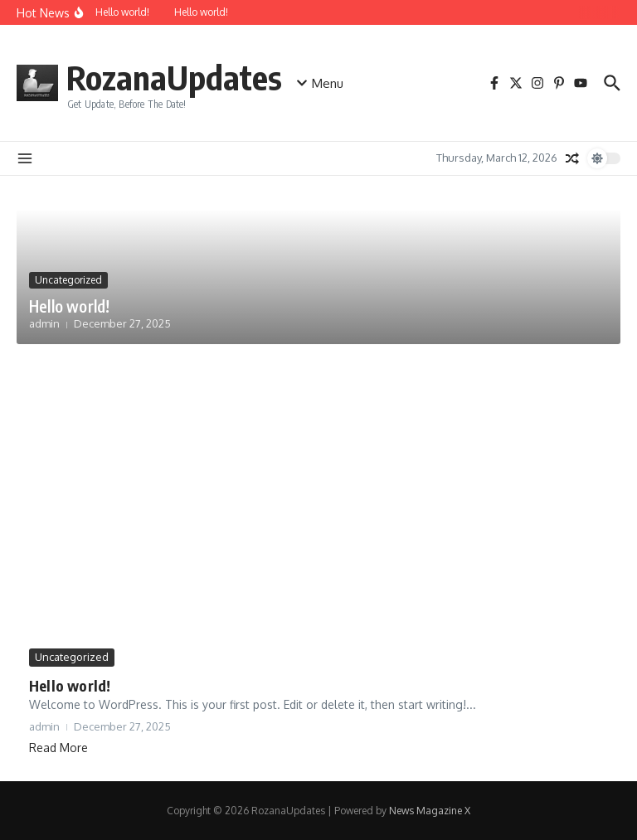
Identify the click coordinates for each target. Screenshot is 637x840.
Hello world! (69, 306)
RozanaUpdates (174, 77)
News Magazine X (430, 811)
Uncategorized (68, 280)
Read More (58, 748)
